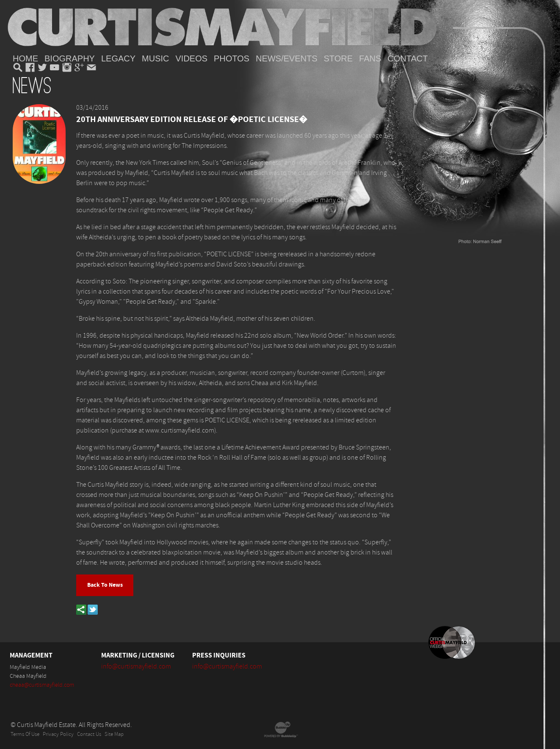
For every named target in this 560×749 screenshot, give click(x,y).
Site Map (114, 734)
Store (338, 58)
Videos (192, 58)
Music (155, 58)
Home (25, 58)
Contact (408, 58)
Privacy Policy (58, 734)
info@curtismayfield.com (136, 666)
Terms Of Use (25, 734)
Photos (232, 58)
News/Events (287, 58)
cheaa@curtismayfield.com (42, 685)
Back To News (105, 585)
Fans (370, 58)
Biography (70, 58)
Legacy (118, 58)
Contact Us (89, 734)
